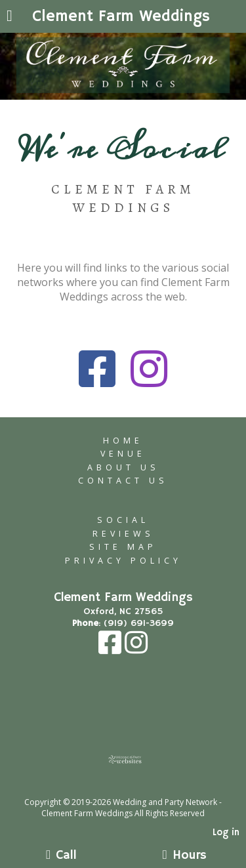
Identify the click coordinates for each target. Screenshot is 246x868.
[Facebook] (112, 650)
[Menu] (10, 17)
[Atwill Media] (134, 788)
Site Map (123, 547)
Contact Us (123, 481)
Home (123, 441)
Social (123, 520)
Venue (123, 454)
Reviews (123, 534)
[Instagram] (136, 650)
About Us (123, 467)
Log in (226, 833)
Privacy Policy (123, 561)
